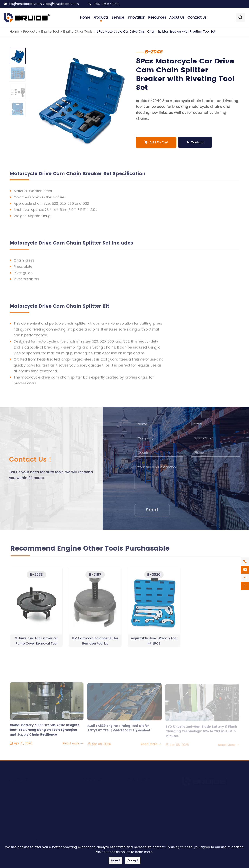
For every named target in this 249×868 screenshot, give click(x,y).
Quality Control (94, 811)
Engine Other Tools (78, 32)
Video (132, 811)
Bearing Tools (20, 819)
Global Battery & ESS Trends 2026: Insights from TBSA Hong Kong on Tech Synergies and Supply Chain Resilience (45, 732)
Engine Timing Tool (24, 796)
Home (85, 17)
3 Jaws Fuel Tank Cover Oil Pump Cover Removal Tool (36, 643)
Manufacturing (94, 804)
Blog (131, 796)
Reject (115, 860)
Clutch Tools (19, 811)
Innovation (136, 17)
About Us (177, 17)
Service (118, 17)
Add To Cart (156, 142)
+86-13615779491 (107, 4)
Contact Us (197, 17)
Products (101, 17)
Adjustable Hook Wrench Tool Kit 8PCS (154, 643)
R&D (86, 796)
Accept (133, 860)
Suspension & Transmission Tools (35, 804)
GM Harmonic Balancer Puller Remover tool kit (95, 643)
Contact (195, 142)
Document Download (144, 804)
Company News (140, 789)
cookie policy (120, 852)
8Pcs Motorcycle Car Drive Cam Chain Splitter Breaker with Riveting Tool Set (156, 32)
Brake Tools (19, 826)
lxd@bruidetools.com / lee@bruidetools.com (44, 4)
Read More (73, 746)
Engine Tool (50, 32)
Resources (157, 17)
